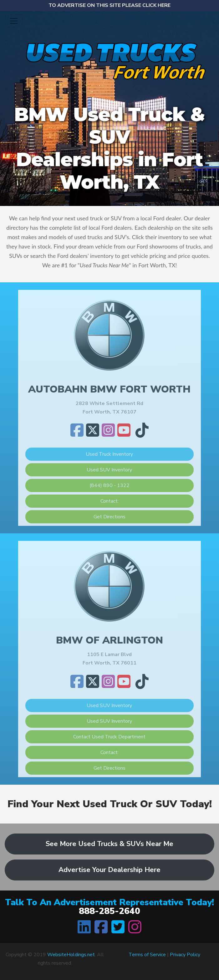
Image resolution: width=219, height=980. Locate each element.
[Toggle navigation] (14, 21)
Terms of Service (147, 955)
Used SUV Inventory (109, 470)
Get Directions (109, 517)
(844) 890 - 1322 (109, 485)
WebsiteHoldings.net (71, 955)
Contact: (109, 501)
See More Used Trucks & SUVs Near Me (109, 844)
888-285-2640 (109, 911)
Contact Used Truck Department (109, 737)
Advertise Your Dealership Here (109, 870)
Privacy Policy (185, 955)
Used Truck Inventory (109, 454)
